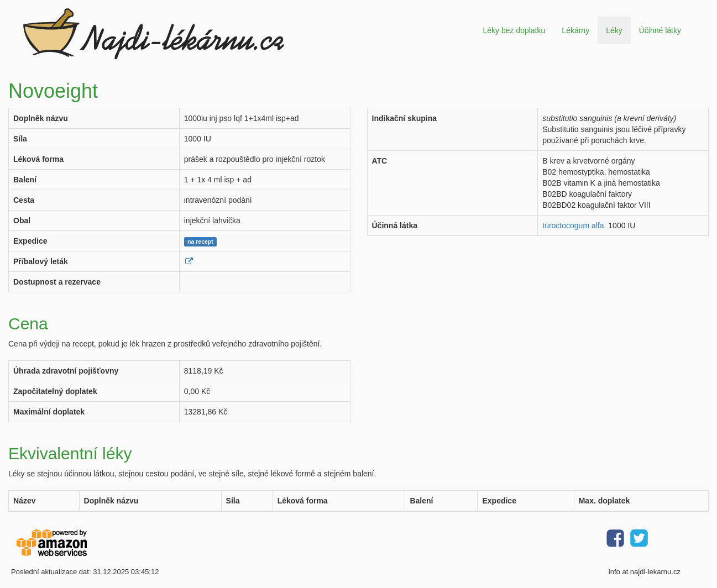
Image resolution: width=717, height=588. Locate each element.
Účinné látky (660, 30)
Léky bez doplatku (514, 30)
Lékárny (575, 30)
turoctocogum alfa (573, 225)
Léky (614, 30)
